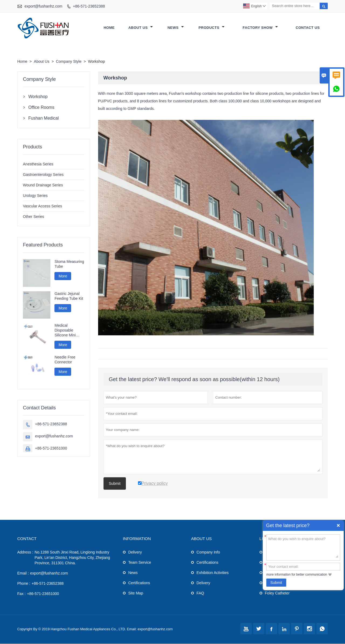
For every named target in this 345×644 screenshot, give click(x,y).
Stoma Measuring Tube (69, 264)
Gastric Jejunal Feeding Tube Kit (69, 296)
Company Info (208, 552)
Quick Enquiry (338, 525)
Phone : (24, 584)
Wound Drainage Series (43, 185)
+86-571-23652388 (89, 6)
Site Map (136, 593)
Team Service (140, 563)
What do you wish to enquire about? (303, 547)
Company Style (69, 62)
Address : (25, 552)
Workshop (38, 97)
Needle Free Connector (65, 360)
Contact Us (308, 28)
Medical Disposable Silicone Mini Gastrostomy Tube (65, 331)
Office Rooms (41, 108)
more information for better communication (297, 575)
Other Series (34, 217)
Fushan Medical (44, 118)
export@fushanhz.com (43, 6)
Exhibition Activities (213, 573)
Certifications (139, 583)
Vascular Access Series (42, 206)
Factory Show (260, 28)
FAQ (200, 593)
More (63, 276)
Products (212, 28)
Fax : (21, 594)
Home (109, 28)
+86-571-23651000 (51, 448)
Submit (276, 583)
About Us (141, 28)
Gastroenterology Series (43, 175)
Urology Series (35, 196)
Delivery (135, 552)
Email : (23, 573)
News (175, 28)
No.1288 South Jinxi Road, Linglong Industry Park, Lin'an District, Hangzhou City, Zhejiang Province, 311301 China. (72, 558)
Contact (27, 539)
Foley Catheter (277, 593)
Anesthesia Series (38, 164)
